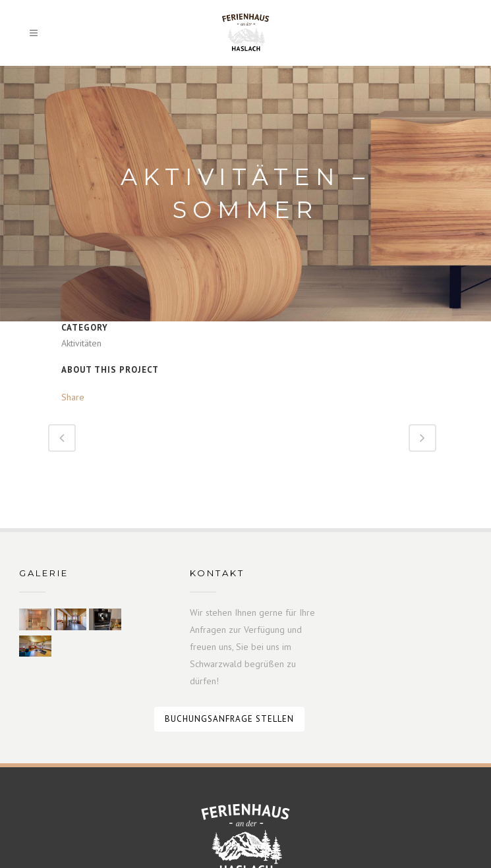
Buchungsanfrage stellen (229, 719)
